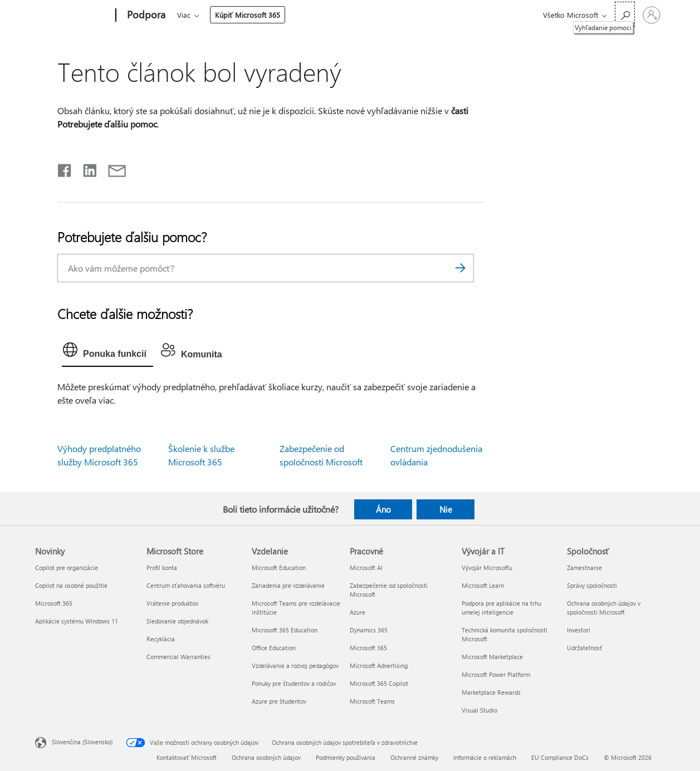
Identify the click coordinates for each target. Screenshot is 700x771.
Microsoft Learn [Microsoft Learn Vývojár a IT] (483, 585)
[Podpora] (145, 16)
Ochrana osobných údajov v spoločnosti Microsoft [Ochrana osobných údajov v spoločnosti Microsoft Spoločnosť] (604, 608)
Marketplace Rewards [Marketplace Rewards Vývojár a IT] (491, 692)
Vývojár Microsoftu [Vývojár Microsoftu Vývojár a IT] (487, 568)
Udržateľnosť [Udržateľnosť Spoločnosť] (585, 648)
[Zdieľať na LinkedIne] (85, 168)
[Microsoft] (73, 16)
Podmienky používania (346, 757)
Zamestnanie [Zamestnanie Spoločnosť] (584, 568)
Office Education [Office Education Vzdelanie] (274, 648)
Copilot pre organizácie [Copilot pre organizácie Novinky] (67, 568)
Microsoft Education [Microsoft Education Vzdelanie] (279, 568)
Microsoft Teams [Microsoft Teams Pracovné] (372, 701)
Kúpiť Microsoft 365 (441, 15)
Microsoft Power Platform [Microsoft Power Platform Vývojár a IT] (496, 674)
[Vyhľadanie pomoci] (625, 14)
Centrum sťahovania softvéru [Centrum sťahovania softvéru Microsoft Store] (186, 585)
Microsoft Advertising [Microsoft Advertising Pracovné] (379, 666)
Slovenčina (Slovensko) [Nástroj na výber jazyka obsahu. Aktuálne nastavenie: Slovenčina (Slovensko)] (82, 741)
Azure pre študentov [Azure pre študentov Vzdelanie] (279, 701)
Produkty (280, 15)
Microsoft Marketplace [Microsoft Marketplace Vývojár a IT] (492, 657)
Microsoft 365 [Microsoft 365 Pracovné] (368, 648)
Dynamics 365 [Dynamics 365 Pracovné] (369, 630)
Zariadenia (332, 15)
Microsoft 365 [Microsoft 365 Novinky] (54, 603)
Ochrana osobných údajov (266, 757)
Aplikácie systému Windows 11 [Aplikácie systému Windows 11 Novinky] (77, 621)
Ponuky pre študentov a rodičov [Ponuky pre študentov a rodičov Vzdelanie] (294, 683)
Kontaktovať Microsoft (187, 757)
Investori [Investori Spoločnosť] (579, 630)
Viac (377, 15)
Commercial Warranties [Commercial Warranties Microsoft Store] (178, 657)
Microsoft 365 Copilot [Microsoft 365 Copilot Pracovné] (379, 683)
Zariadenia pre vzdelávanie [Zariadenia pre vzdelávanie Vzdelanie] (288, 585)
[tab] (107, 352)
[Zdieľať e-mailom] (112, 168)
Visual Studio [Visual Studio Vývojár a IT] (479, 710)
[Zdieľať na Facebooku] (65, 168)
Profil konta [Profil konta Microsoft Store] (162, 568)
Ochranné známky (414, 757)
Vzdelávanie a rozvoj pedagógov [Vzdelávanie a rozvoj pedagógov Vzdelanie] (295, 666)
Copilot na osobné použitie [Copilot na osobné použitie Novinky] (71, 585)
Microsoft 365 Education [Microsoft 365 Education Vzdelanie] (285, 630)
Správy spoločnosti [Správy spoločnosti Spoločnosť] (592, 585)
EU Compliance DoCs (560, 757)
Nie (446, 509)
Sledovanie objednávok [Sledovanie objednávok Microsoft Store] (177, 621)
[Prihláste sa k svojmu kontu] (652, 15)
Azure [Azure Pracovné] (358, 612)
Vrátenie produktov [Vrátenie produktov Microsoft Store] (172, 603)
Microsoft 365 (197, 15)
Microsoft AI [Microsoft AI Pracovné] (366, 568)
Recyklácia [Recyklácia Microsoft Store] (161, 639)
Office (242, 15)
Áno (383, 509)
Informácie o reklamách (485, 757)
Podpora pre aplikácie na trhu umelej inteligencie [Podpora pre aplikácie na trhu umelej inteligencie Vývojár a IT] (501, 608)
